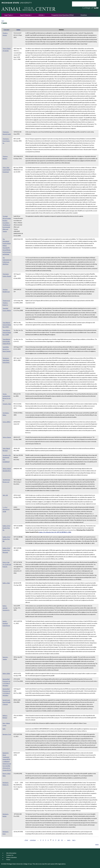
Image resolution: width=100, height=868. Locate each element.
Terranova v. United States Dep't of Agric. (6, 360)
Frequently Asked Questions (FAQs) (63, 15)
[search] (82, 4)
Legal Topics (8, 15)
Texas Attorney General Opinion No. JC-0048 (7, 332)
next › (69, 840)
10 (59, 840)
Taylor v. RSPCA (7, 422)
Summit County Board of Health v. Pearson (7, 702)
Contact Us (10, 855)
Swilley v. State (6, 583)
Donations (84, 15)
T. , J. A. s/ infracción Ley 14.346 (6, 509)
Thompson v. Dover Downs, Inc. (6, 141)
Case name (7, 30)
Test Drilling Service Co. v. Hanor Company (7, 349)
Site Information (11, 853)
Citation (18, 30)
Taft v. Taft (5, 495)
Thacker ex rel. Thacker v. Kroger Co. (6, 303)
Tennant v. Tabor (7, 404)
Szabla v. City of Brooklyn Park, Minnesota (6, 550)
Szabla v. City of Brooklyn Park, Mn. (6, 528)
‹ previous (33, 840)
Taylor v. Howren (7, 437)
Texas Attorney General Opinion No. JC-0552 (7, 325)
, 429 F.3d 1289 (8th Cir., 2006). (55, 532)
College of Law (27, 864)
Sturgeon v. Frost (7, 734)
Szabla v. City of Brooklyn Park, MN (6, 539)
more (97, 844)
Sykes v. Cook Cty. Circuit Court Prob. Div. (7, 564)
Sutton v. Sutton (6, 673)
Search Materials (25, 15)
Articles (41, 15)
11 (62, 840)
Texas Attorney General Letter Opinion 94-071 (7, 341)
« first (26, 840)
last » (74, 840)
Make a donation (11, 857)
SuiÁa (4, 729)
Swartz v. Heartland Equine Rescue (6, 623)
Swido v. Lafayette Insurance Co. (6, 608)
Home (3, 21)
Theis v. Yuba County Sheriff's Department (7, 170)
